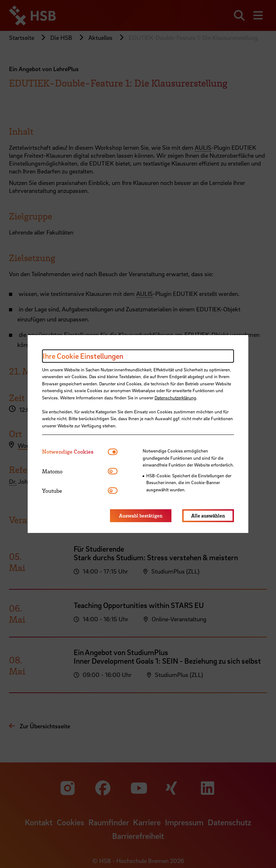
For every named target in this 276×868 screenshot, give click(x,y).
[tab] (75, 452)
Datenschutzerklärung (175, 398)
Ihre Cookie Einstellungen (83, 356)
